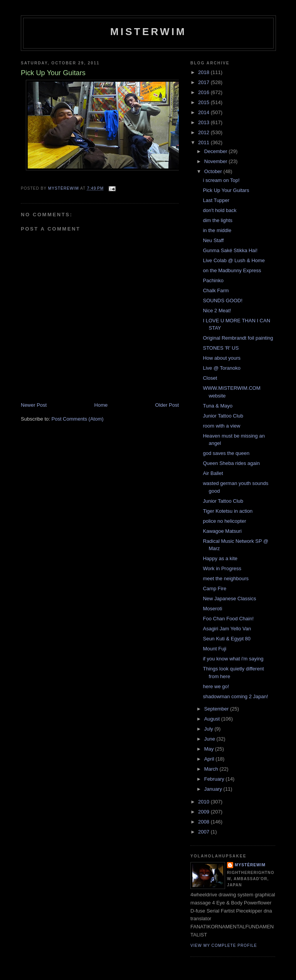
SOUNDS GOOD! (223, 301)
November (217, 161)
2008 (204, 822)
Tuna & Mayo (218, 406)
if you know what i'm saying (233, 659)
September (217, 709)
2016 (204, 92)
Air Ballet (213, 473)
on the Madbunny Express (232, 270)
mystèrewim (250, 865)
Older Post (167, 405)
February (215, 779)
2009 (204, 812)
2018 (204, 72)
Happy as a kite (220, 558)
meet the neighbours (226, 578)
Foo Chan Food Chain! (228, 619)
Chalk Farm (216, 290)
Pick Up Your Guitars (226, 190)
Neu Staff (213, 240)
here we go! (216, 686)
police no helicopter (224, 521)
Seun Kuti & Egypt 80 (227, 639)
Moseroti (212, 609)
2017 (204, 82)
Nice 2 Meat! (217, 311)
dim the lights (218, 220)
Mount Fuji (214, 649)
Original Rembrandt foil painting (238, 338)
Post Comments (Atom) (78, 419)
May (210, 749)
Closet (210, 378)
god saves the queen (226, 453)
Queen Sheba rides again (231, 463)
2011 (204, 142)
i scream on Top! (221, 180)
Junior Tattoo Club (223, 416)
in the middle (217, 230)
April (210, 759)
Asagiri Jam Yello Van (227, 629)
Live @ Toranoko (222, 368)
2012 (204, 132)
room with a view (221, 426)
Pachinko (213, 280)
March (212, 769)
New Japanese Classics (229, 599)
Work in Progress (222, 568)
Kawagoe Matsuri (222, 531)
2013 (204, 122)
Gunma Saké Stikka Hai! (230, 250)
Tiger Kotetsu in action (228, 511)
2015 (204, 102)
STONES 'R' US (221, 348)
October (214, 171)
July (209, 729)
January (214, 789)
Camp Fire (214, 589)
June (210, 739)
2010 (204, 802)
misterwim (148, 32)
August (213, 719)
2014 (204, 112)
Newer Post (34, 405)
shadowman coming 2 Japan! (235, 696)
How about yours (222, 358)
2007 (204, 832)
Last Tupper (216, 200)
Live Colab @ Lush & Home (234, 260)
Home (101, 405)
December (217, 151)
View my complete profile (224, 945)
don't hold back (219, 210)
